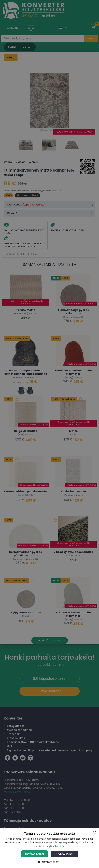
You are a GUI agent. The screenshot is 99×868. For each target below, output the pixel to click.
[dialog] (49, 434)
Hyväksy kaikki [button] (34, 854)
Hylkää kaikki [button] (64, 854)
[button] (49, 862)
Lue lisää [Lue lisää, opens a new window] (60, 846)
